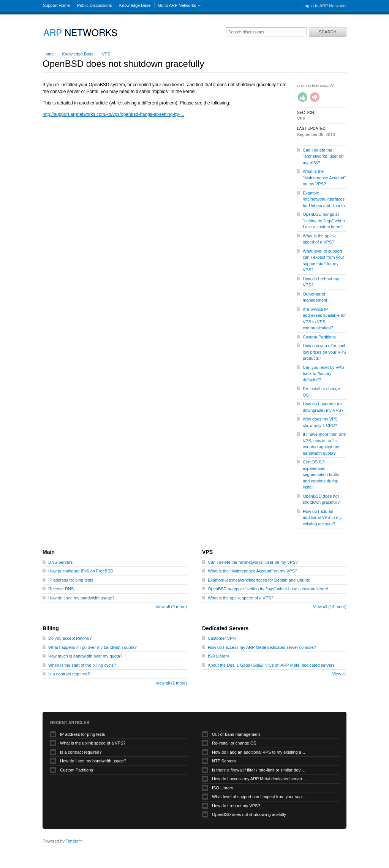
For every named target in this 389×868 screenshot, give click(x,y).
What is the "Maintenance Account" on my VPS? (324, 178)
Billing (51, 628)
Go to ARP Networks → (179, 5)
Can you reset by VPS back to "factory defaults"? (323, 374)
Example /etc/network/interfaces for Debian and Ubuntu (324, 199)
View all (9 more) (171, 607)
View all (339, 674)
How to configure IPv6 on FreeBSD (81, 571)
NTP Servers (224, 761)
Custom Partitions (319, 337)
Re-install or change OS (234, 743)
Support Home (56, 5)
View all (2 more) (171, 683)
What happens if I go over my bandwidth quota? (93, 647)
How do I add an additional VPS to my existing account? (322, 518)
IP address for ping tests (71, 580)
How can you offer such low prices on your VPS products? (325, 352)
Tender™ (74, 841)
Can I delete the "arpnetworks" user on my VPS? (323, 156)
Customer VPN (222, 638)
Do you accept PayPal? (70, 638)
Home (48, 54)
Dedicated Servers (225, 628)
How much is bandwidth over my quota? (85, 656)
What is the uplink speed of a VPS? (240, 598)
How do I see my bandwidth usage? (81, 598)
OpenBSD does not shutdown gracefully (249, 814)
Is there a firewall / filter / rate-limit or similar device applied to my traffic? (259, 770)
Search (327, 32)
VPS (106, 54)
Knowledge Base (135, 5)
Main (49, 552)
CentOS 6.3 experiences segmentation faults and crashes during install (321, 474)
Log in (308, 6)
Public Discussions (95, 5)
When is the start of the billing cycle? (82, 665)
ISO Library (218, 656)
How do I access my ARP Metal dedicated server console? (262, 647)
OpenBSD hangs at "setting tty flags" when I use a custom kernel (324, 221)
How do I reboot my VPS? (236, 806)
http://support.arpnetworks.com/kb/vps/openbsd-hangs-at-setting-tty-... (113, 114)
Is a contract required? (69, 674)
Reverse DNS (61, 589)
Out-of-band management (236, 734)
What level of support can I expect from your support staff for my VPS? (259, 797)
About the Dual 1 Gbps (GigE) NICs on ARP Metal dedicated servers (271, 665)
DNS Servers (60, 562)
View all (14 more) (330, 607)
